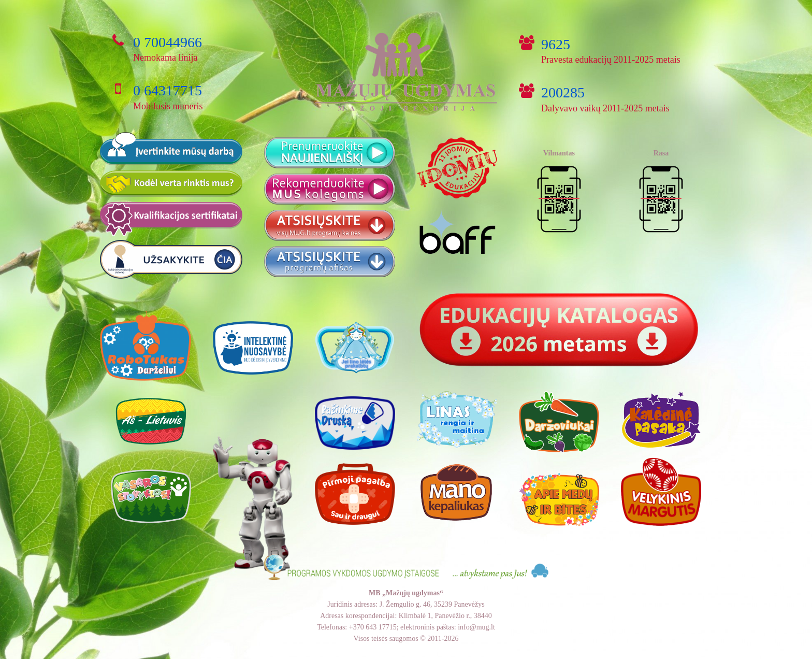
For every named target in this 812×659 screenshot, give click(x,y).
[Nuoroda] (559, 330)
